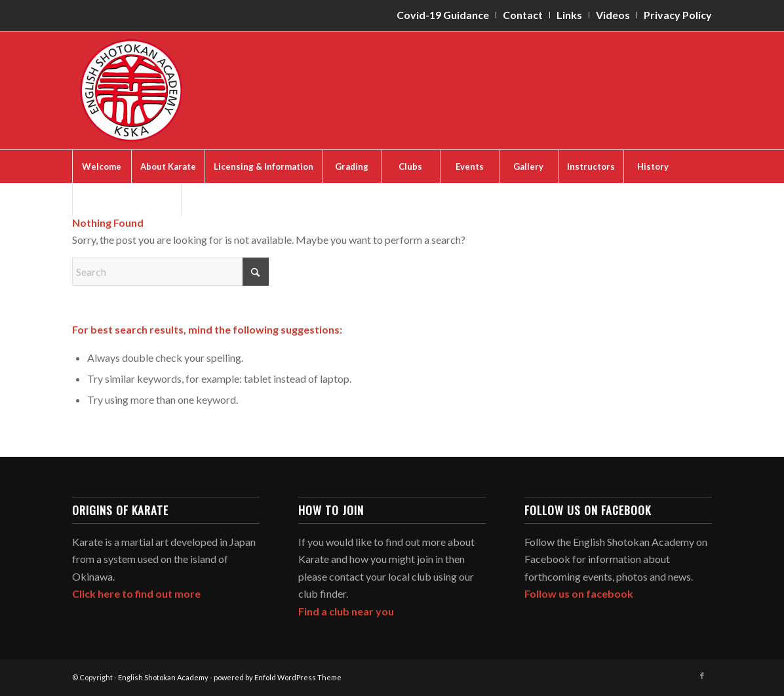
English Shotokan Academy (163, 677)
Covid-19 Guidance (443, 15)
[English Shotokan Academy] (131, 90)
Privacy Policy (678, 15)
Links (569, 15)
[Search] (170, 272)
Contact (523, 15)
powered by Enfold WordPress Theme (278, 677)
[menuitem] (443, 15)
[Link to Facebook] (702, 676)
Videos (613, 15)
